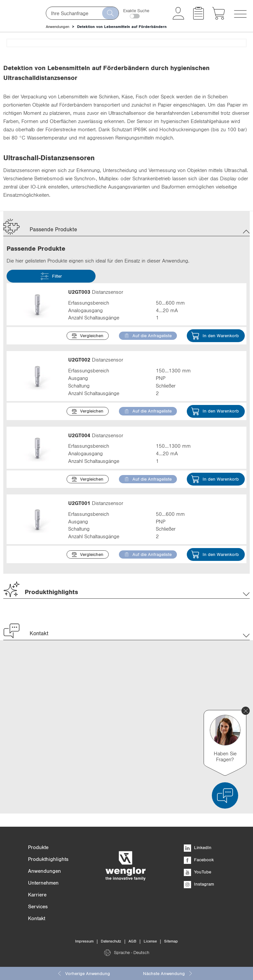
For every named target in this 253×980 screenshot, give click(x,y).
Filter (51, 433)
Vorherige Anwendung (84, 973)
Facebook (199, 860)
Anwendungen (57, 27)
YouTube (197, 872)
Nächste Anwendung (168, 973)
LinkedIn (198, 847)
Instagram (199, 884)
